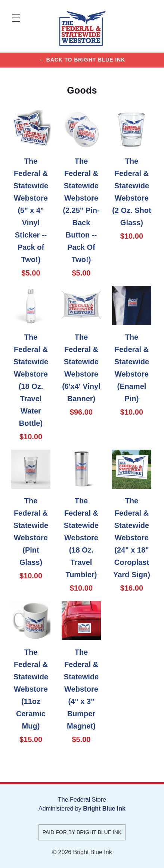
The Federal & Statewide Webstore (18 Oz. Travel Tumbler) (81, 538)
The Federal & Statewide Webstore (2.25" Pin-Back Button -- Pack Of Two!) (81, 210)
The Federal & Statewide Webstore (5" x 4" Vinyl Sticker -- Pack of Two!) (31, 210)
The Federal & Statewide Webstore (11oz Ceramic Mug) (31, 689)
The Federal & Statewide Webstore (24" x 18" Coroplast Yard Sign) (132, 538)
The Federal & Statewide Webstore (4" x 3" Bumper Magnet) (81, 689)
